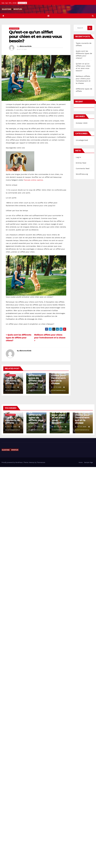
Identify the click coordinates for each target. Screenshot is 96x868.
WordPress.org (82, 174)
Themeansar (41, 462)
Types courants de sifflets (13, 381)
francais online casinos (33, 180)
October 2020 (82, 123)
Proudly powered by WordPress (12, 462)
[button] (93, 16)
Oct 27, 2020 (12, 427)
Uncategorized (14, 28)
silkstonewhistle (26, 46)
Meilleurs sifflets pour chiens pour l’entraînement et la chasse (50, 338)
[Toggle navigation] (48, 16)
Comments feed (83, 168)
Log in (78, 157)
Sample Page (88, 462)
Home (81, 462)
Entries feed (81, 163)
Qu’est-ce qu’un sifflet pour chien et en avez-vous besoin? (35, 37)
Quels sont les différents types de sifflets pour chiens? (19, 338)
